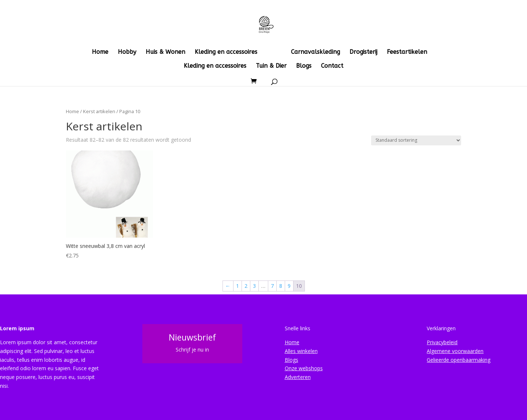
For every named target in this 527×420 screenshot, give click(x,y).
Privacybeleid (442, 342)
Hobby (127, 52)
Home (100, 52)
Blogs (304, 66)
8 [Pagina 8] (281, 286)
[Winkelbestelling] (416, 140)
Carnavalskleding (315, 52)
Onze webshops (304, 368)
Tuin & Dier (271, 66)
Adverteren (298, 377)
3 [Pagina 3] (254, 286)
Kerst (274, 52)
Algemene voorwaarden (455, 351)
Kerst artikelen (99, 111)
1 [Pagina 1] (238, 286)
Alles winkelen (301, 351)
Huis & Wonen (165, 52)
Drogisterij (363, 52)
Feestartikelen (407, 52)
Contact (332, 66)
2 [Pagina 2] (246, 286)
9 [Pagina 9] (289, 286)
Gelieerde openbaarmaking (459, 360)
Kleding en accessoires (226, 52)
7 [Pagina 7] (272, 286)
